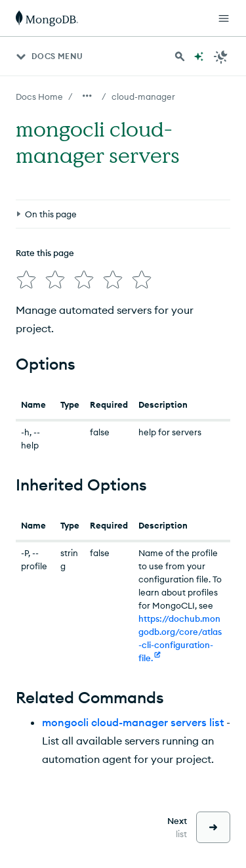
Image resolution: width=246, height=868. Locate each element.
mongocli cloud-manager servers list (133, 722)
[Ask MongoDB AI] (199, 56)
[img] (26, 280)
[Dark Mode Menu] (221, 56)
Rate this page (45, 253)
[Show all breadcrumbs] (87, 96)
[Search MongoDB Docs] (180, 56)
